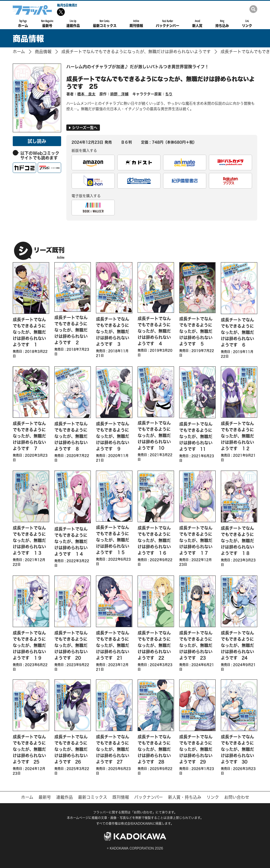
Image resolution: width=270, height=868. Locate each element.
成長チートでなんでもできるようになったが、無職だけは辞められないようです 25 (160, 82)
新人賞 (197, 23)
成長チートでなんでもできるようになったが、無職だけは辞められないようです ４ (154, 331)
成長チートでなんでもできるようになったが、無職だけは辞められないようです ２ (71, 330)
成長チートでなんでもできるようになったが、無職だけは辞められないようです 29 (196, 749)
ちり (169, 94)
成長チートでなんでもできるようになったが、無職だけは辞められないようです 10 (154, 435)
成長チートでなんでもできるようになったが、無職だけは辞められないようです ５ (196, 331)
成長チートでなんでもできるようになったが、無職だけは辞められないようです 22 (154, 645)
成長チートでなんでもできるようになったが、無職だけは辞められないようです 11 (196, 436)
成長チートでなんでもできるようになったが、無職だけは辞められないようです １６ (154, 540)
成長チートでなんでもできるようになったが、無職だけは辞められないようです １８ (237, 541)
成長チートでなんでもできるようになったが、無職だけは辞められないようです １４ (71, 541)
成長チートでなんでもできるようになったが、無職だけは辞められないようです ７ (29, 436)
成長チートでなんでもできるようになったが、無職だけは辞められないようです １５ (113, 540)
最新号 (47, 23)
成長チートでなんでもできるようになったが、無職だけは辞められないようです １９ (29, 645)
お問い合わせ (237, 797)
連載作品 (73, 23)
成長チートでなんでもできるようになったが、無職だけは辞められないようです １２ (237, 436)
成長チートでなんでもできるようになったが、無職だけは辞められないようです (136, 52)
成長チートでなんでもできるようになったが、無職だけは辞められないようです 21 (113, 645)
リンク (247, 23)
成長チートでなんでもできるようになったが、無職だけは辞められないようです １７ (196, 540)
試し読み (37, 141)
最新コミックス (105, 23)
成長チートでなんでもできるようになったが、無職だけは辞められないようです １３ (29, 540)
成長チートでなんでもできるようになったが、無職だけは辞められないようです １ (29, 332)
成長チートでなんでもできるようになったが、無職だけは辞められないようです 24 (237, 645)
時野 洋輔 (119, 94)
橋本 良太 (86, 94)
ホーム (23, 23)
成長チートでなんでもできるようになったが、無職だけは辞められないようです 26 (71, 749)
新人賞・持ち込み (185, 797)
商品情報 (43, 52)
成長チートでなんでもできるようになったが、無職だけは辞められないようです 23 (196, 645)
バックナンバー (168, 23)
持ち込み (222, 23)
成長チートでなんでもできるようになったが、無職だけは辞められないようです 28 (154, 749)
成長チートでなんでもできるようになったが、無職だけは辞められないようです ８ (71, 436)
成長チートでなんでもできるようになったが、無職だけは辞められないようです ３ (113, 331)
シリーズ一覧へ (83, 127)
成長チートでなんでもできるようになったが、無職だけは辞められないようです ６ (237, 332)
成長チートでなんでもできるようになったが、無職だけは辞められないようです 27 (113, 749)
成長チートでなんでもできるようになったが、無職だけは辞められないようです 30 (237, 749)
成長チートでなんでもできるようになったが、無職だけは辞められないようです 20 (71, 645)
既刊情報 (136, 23)
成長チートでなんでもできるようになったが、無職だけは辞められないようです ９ (113, 436)
